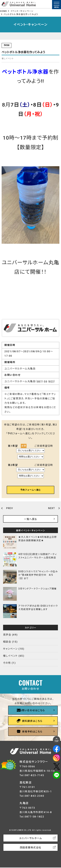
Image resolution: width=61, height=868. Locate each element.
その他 (7, 663)
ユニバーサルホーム (31, 838)
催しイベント (10, 656)
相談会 (7, 642)
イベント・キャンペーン (22, 11)
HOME (3, 11)
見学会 (7, 635)
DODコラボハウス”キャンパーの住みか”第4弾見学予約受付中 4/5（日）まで (38, 575)
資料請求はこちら (32, 721)
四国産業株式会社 (31, 848)
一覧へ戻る (30, 519)
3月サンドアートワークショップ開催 (37, 589)
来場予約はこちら (32, 732)
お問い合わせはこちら (32, 710)
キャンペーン (10, 649)
